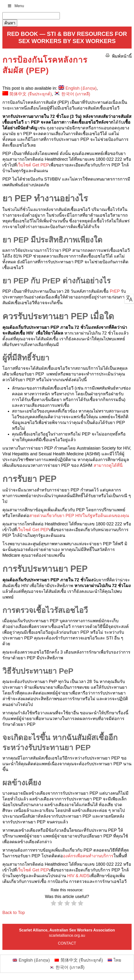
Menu (16, 6)
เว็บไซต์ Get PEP (33, 165)
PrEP (115, 291)
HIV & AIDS (78, 876)
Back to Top (14, 913)
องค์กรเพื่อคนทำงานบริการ (88, 856)
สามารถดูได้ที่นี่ (108, 465)
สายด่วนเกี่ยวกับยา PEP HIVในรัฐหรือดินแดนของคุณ (79, 516)
